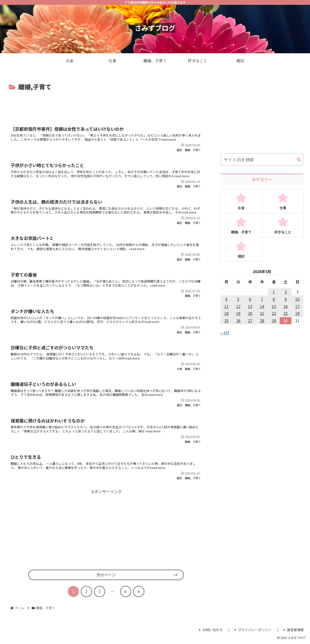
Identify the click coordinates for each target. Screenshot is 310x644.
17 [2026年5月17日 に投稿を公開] (297, 306)
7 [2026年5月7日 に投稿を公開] (262, 299)
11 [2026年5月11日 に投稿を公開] (226, 306)
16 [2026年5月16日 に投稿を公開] (286, 306)
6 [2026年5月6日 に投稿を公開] (250, 299)
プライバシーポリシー (253, 630)
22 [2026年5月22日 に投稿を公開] (274, 313)
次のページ (106, 575)
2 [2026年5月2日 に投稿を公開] (286, 292)
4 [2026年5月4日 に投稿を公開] (226, 299)
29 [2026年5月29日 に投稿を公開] (274, 321)
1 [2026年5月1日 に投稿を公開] (274, 292)
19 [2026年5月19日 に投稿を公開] (238, 313)
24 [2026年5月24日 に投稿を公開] (297, 313)
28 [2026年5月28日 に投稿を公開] (262, 321)
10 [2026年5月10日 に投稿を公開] (297, 299)
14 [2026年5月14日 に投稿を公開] (262, 306)
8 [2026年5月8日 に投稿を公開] (274, 299)
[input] (262, 160)
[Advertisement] (106, 106)
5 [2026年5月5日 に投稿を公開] (238, 299)
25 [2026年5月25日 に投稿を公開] (226, 321)
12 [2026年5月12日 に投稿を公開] (238, 306)
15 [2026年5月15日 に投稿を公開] (274, 306)
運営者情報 (294, 630)
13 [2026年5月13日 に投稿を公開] (250, 306)
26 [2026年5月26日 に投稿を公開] (238, 321)
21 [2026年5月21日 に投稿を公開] (262, 313)
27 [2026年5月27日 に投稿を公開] (250, 321)
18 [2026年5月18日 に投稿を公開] (226, 313)
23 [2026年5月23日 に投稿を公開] (286, 313)
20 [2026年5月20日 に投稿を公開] (250, 313)
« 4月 (225, 333)
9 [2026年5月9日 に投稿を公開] (286, 299)
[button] (299, 160)
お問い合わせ (211, 630)
